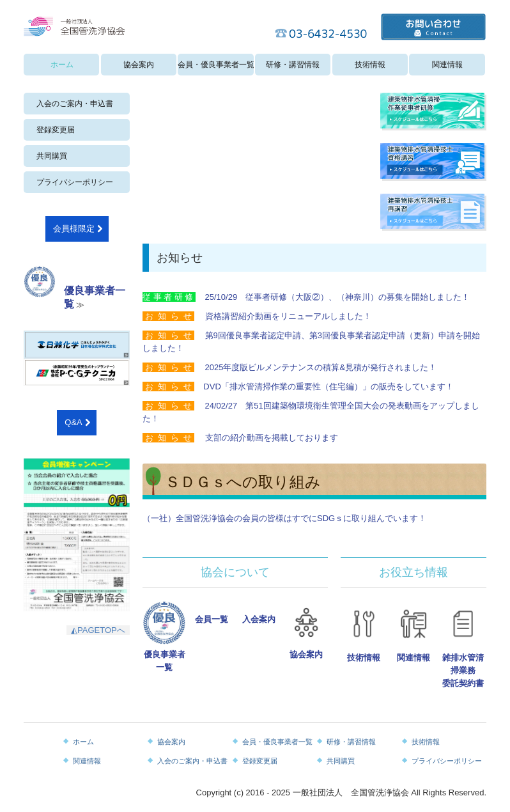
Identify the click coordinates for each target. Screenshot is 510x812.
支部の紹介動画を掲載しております (270, 438)
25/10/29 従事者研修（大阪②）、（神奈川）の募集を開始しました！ (338, 297)
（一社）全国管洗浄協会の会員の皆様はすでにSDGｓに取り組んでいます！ (284, 518)
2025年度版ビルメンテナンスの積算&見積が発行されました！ (320, 367)
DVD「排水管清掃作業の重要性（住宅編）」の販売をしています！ (328, 386)
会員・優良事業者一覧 (215, 65)
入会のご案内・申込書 (75, 104)
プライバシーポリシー (75, 182)
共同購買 (52, 156)
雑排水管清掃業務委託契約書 (463, 670)
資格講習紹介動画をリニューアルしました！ (288, 316)
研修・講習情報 (293, 65)
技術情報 (370, 65)
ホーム (62, 65)
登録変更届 (56, 130)
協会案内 (139, 65)
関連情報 (447, 65)
